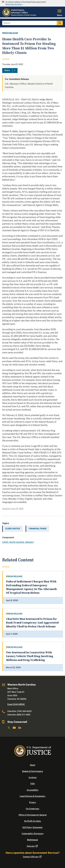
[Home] (19, 16)
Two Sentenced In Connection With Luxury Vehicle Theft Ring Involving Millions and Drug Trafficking (30, 656)
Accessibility (33, 790)
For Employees (32, 809)
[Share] (10, 71)
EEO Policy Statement (32, 827)
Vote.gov (32, 846)
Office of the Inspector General (33, 815)
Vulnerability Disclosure (32, 834)
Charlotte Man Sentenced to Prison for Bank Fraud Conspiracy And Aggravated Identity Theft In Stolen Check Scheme (32, 623)
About (33, 765)
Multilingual (32, 840)
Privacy (33, 802)
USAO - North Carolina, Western (18, 542)
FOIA (33, 784)
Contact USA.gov (32, 857)
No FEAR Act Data (32, 821)
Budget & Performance (33, 771)
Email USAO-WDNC (16, 704)
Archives (33, 778)
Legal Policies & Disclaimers (32, 796)
